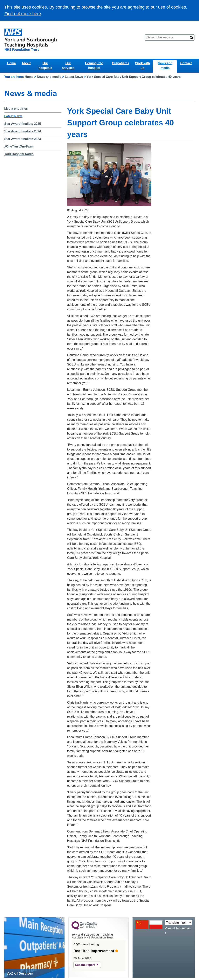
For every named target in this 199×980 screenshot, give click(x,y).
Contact (186, 63)
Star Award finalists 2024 (23, 131)
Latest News (74, 77)
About (26, 63)
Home (11, 63)
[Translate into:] (178, 923)
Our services (68, 66)
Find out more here (23, 14)
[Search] (191, 37)
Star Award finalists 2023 (23, 139)
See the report (85, 965)
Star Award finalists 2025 (23, 124)
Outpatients (121, 63)
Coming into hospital (94, 66)
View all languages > (178, 931)
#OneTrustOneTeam (19, 146)
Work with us (142, 66)
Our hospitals (45, 66)
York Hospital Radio (19, 154)
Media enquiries (16, 109)
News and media (165, 66)
